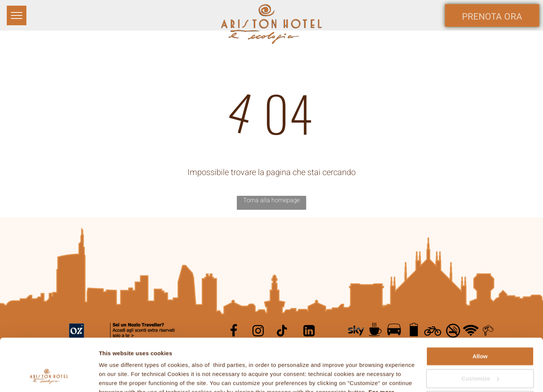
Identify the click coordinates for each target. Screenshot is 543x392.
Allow (480, 311)
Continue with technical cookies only (480, 359)
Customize (480, 333)
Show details (116, 377)
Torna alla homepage (271, 200)
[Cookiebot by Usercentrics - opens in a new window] (49, 377)
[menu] (17, 15)
